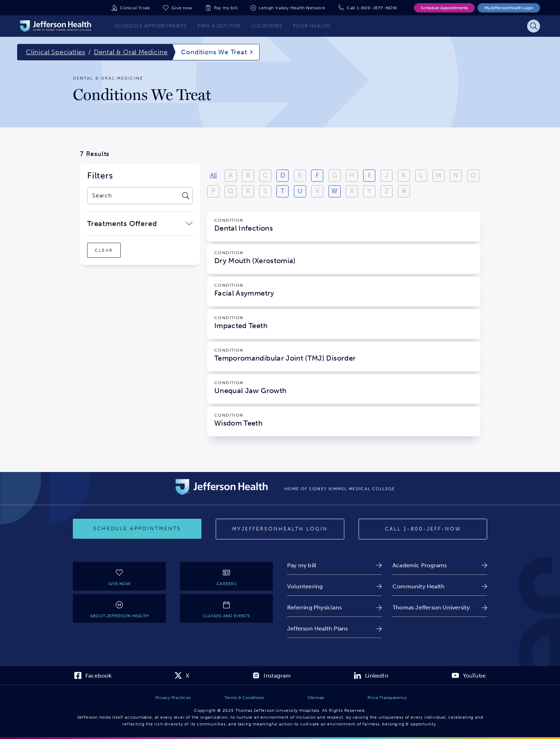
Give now (182, 8)
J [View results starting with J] (387, 175)
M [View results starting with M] (438, 175)
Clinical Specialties (56, 52)
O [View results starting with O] (473, 175)
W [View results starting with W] (334, 191)
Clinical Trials (135, 8)
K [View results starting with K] (404, 175)
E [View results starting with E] (300, 175)
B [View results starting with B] (248, 175)
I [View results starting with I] (369, 175)
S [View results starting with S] (265, 191)
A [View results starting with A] (231, 175)
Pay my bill (226, 8)
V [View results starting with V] (317, 191)
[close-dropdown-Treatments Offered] (140, 223)
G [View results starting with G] (335, 175)
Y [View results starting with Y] (369, 191)
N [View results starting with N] (456, 175)
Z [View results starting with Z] (387, 191)
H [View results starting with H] (352, 175)
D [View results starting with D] (283, 175)
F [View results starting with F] (317, 175)
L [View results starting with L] (421, 175)
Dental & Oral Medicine (131, 52)
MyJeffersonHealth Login (509, 8)
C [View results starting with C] (265, 175)
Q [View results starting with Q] (231, 191)
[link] (334, 565)
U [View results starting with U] (300, 191)
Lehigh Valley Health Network (292, 8)
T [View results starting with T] (283, 191)
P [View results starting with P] (213, 191)
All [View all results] (213, 175)
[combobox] (133, 196)
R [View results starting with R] (248, 191)
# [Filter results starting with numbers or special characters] (404, 191)
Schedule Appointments (444, 8)
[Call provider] (423, 529)
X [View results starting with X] (352, 191)
